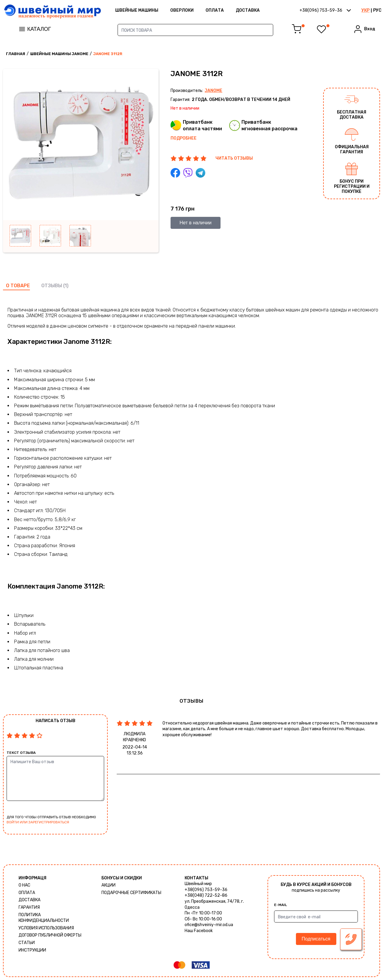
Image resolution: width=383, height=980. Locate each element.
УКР (365, 10)
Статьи (27, 943)
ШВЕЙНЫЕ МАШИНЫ (137, 10)
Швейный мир (198, 884)
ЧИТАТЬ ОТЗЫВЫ (234, 158)
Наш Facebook (199, 931)
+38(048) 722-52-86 (206, 895)
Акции (108, 885)
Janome (213, 91)
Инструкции (32, 950)
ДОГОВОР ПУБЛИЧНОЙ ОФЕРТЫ (50, 935)
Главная (16, 54)
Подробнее (184, 138)
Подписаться (316, 939)
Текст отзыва (21, 753)
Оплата (215, 10)
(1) (66, 286)
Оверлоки (182, 10)
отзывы (52, 286)
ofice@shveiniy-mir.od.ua (209, 925)
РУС (377, 10)
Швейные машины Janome (59, 54)
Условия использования (46, 928)
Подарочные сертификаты (131, 893)
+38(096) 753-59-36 (206, 890)
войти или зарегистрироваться (38, 822)
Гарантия (29, 907)
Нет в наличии (196, 223)
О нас (24, 885)
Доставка (248, 10)
